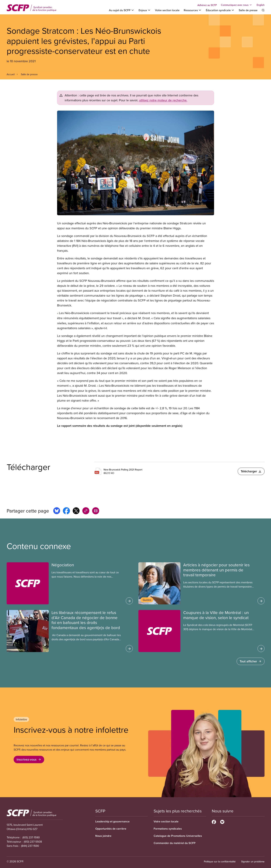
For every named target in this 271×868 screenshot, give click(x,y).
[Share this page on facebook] (66, 511)
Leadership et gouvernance (112, 821)
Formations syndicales (168, 829)
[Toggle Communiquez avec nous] (237, 5)
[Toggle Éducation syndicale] (220, 10)
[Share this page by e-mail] (96, 511)
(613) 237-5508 (33, 842)
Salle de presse (248, 10)
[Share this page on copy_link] (86, 511)
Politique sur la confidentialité (220, 862)
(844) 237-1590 (30, 846)
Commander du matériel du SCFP (175, 843)
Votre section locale (167, 10)
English (261, 5)
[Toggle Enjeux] (145, 10)
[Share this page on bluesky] (57, 511)
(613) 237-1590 (31, 837)
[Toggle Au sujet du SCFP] (122, 10)
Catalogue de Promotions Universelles (178, 836)
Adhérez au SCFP (207, 5)
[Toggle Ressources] (193, 10)
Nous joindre (103, 836)
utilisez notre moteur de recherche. (163, 100)
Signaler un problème (253, 862)
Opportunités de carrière (111, 829)
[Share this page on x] (76, 511)
